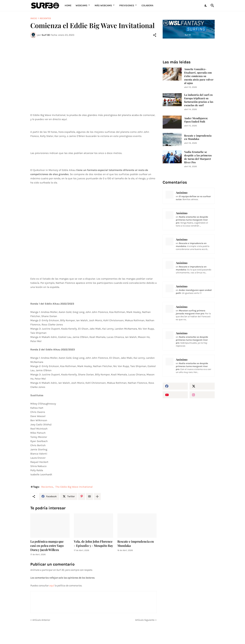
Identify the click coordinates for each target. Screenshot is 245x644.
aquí (52, 586)
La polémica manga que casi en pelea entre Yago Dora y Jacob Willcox (47, 546)
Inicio (34, 18)
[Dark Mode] (206, 6)
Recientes (45, 18)
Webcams (81, 5)
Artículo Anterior (41, 620)
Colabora (147, 5)
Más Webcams (103, 5)
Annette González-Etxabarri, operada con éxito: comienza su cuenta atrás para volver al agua (199, 76)
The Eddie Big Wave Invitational (74, 487)
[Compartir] (155, 35)
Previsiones (127, 5)
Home (68, 5)
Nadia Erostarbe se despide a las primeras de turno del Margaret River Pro (198, 157)
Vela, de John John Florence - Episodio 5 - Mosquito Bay (93, 544)
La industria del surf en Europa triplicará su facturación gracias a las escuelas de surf (199, 100)
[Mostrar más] (97, 496)
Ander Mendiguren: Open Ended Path (196, 120)
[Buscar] (212, 6)
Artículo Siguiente (145, 620)
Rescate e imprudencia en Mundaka (136, 544)
